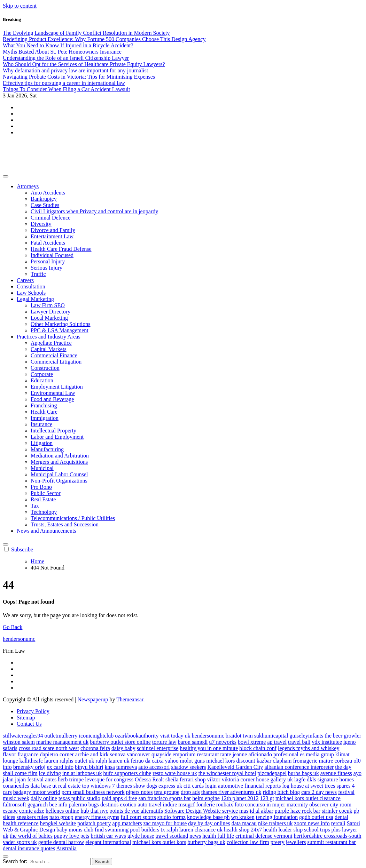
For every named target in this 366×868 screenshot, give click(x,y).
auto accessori (154, 767)
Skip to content (20, 6)
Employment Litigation (57, 387)
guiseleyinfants (306, 736)
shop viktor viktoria (217, 779)
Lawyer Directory (50, 312)
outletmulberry (61, 736)
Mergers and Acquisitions (59, 462)
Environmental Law (53, 393)
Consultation (31, 286)
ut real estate (67, 786)
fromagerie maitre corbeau (323, 761)
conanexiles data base (27, 786)
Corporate (42, 374)
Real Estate (43, 499)
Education (42, 380)
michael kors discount (231, 761)
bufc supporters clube (127, 773)
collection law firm (248, 842)
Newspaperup (93, 699)
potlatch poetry (94, 823)
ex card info (60, 767)
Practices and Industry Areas (49, 337)
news (195, 836)
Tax (35, 506)
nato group (61, 817)
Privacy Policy (33, 711)
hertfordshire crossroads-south (327, 836)
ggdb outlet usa (316, 817)
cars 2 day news (319, 792)
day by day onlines (209, 823)
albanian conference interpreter (299, 767)
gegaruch (38, 805)
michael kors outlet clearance (308, 798)
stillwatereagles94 (23, 736)
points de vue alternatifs (136, 811)
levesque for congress (109, 779)
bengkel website (58, 823)
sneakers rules (32, 817)
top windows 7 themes (107, 786)
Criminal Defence (50, 218)
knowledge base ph (208, 817)
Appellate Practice (51, 343)
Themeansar (130, 699)
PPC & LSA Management (60, 330)
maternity (297, 805)
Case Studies (45, 205)
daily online (44, 798)
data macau (244, 823)
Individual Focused (52, 255)
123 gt (267, 798)
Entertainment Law (52, 236)
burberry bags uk (207, 842)
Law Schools (31, 293)
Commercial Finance (54, 355)
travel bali (299, 742)
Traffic (38, 274)
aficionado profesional (273, 754)
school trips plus (322, 830)
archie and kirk (92, 754)
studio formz (172, 817)
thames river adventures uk (231, 792)
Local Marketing (49, 318)
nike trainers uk (275, 823)
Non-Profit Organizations (59, 481)
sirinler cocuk (337, 811)
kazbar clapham (274, 761)
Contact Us (29, 724)
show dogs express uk (158, 786)
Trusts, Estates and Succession (65, 524)
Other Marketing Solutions (61, 324)
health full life (218, 836)
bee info (58, 805)
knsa (110, 767)
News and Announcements (46, 531)
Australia (66, 848)
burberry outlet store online (120, 742)
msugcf (186, 805)
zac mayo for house (165, 823)
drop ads (190, 792)
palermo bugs (84, 805)
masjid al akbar (256, 811)
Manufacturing (47, 449)
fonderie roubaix (215, 805)
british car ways (108, 836)
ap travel (277, 742)
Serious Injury (46, 268)
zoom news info (312, 823)
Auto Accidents (48, 193)
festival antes (42, 779)
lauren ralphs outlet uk (69, 761)
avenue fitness (336, 773)
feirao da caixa (147, 761)
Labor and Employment (57, 437)
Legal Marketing (35, 299)
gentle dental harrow (61, 842)
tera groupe (167, 792)
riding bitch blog (281, 792)
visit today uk (175, 736)
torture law (164, 742)
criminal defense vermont (264, 836)
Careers (25, 280)
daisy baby (123, 748)
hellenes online (62, 811)
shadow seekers (188, 767)
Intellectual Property (53, 431)
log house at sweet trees (309, 786)
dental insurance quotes (29, 848)
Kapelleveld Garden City (235, 767)
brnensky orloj (29, 767)
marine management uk (62, 742)
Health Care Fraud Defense (61, 249)
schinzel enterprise (158, 748)
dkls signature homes (330, 779)
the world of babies (31, 836)
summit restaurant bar (332, 842)
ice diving (50, 773)
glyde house (141, 836)
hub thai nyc (94, 811)
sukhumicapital (271, 736)
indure (170, 805)
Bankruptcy (44, 199)
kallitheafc (31, 761)
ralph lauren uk (113, 761)
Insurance (41, 424)
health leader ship (283, 830)
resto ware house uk (175, 773)
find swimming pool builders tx (130, 830)
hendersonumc (36, 148)
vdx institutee (327, 742)
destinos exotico (118, 805)
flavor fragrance (21, 754)
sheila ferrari (180, 779)
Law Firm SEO (48, 305)
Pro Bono (41, 487)
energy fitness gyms (97, 817)
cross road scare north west (49, 748)
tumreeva (127, 767)
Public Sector (46, 493)
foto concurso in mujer (260, 805)
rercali (338, 823)
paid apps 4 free (119, 798)
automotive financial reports (249, 786)
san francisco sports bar (165, 798)
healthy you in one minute (209, 748)
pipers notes (139, 792)
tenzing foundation (277, 817)
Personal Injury (48, 261)
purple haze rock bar (298, 811)
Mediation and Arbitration (60, 456)
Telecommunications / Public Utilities (73, 518)
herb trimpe (71, 779)
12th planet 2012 (240, 798)
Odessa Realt (149, 779)
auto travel (149, 805)
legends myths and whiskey (309, 748)
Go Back (13, 627)
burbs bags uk (303, 773)
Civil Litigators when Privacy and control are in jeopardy (94, 211)
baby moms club (75, 830)
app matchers (127, 823)
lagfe (300, 779)
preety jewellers (288, 842)
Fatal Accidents (48, 243)
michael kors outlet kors (159, 842)
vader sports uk (20, 842)
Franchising (44, 405)
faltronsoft (14, 805)
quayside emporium (174, 754)
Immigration (45, 418)
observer (319, 805)
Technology (44, 512)
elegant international (108, 842)
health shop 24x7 (243, 830)
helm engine (206, 798)
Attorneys (28, 186)
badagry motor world (37, 792)
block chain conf (258, 748)
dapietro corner (57, 754)
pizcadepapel (272, 773)
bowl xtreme (252, 742)
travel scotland (172, 836)
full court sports (138, 817)
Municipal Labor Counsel (59, 474)
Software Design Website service (201, 811)
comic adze (32, 811)
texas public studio (79, 798)
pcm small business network (93, 792)
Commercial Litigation (56, 362)
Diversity (41, 224)
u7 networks (223, 742)
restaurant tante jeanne (222, 754)
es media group (317, 754)
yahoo (172, 761)
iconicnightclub (96, 736)
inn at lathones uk (82, 773)
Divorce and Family (53, 230)
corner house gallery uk (267, 779)
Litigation (42, 443)
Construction (45, 368)
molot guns (193, 761)
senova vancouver (130, 754)
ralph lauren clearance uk (194, 830)
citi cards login (200, 786)
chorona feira (95, 748)
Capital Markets (49, 349)
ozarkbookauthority (137, 736)
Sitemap (26, 718)
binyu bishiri (89, 767)
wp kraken (243, 817)
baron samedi (193, 742)
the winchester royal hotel (227, 773)
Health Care (44, 412)
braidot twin (239, 736)
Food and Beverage (52, 399)
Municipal (42, 468)
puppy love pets (72, 836)
